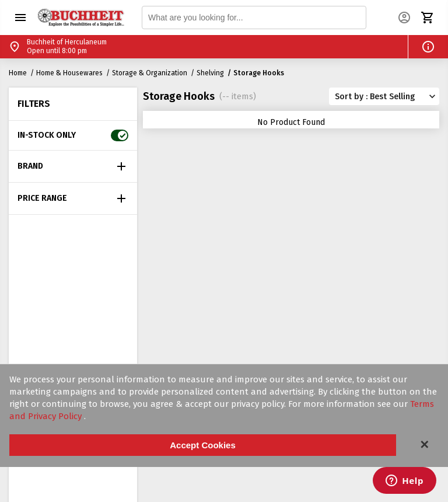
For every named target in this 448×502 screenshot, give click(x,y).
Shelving (210, 73)
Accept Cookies (203, 445)
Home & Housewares (69, 73)
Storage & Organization (150, 73)
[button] (20, 18)
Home (18, 73)
